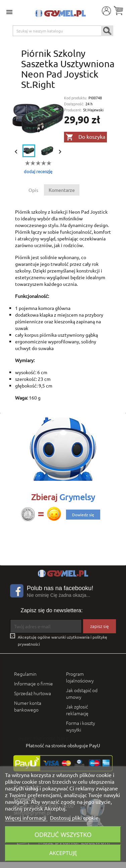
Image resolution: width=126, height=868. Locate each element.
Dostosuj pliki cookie (74, 818)
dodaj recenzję (38, 171)
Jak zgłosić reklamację (77, 710)
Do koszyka (85, 137)
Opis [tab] (33, 190)
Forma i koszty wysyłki (81, 726)
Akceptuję (63, 853)
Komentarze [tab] (62, 190)
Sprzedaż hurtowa (33, 693)
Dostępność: (74, 104)
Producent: (73, 110)
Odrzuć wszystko (63, 834)
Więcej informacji (26, 818)
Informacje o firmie (34, 683)
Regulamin (25, 674)
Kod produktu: (76, 98)
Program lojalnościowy (80, 677)
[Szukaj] (63, 31)
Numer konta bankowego (28, 706)
